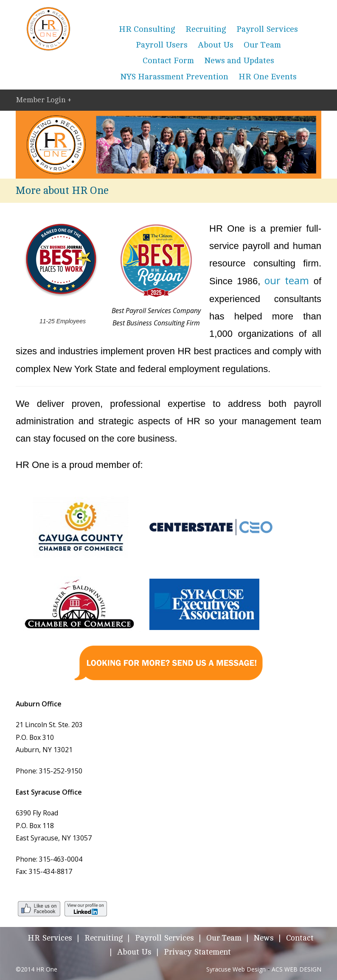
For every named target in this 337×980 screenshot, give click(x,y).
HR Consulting (147, 29)
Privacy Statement (197, 952)
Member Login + (44, 100)
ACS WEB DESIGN (296, 969)
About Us (216, 45)
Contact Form (168, 61)
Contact (300, 938)
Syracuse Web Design (236, 969)
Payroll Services (267, 29)
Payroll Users (162, 45)
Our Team (262, 45)
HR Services (50, 938)
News (264, 938)
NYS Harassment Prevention (174, 77)
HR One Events (268, 77)
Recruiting (206, 29)
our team (287, 280)
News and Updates (239, 61)
